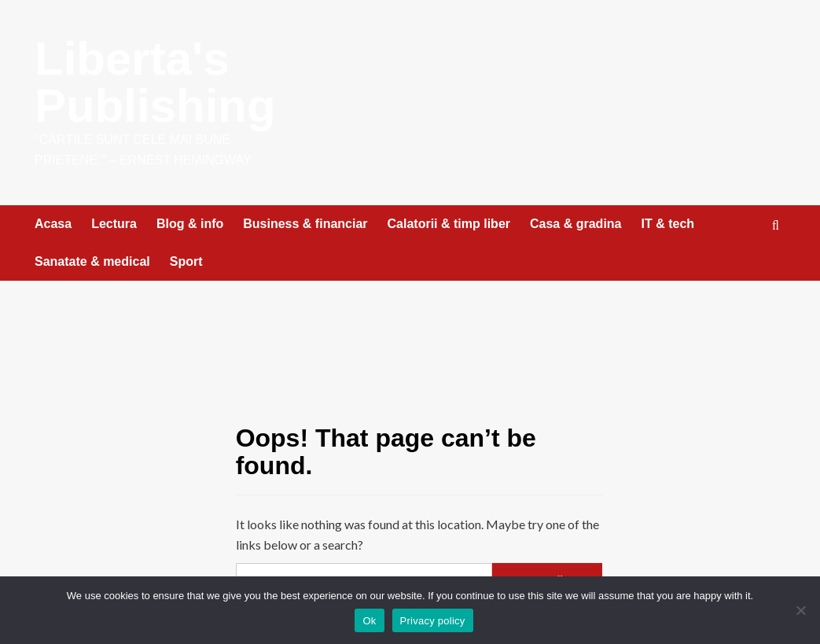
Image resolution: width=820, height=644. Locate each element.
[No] (800, 610)
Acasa (53, 224)
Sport (186, 261)
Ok (369, 621)
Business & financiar (305, 224)
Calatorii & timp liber (449, 224)
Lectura (114, 224)
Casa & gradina (575, 224)
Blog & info (190, 224)
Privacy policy (433, 621)
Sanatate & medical (92, 261)
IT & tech (668, 224)
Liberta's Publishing (155, 82)
